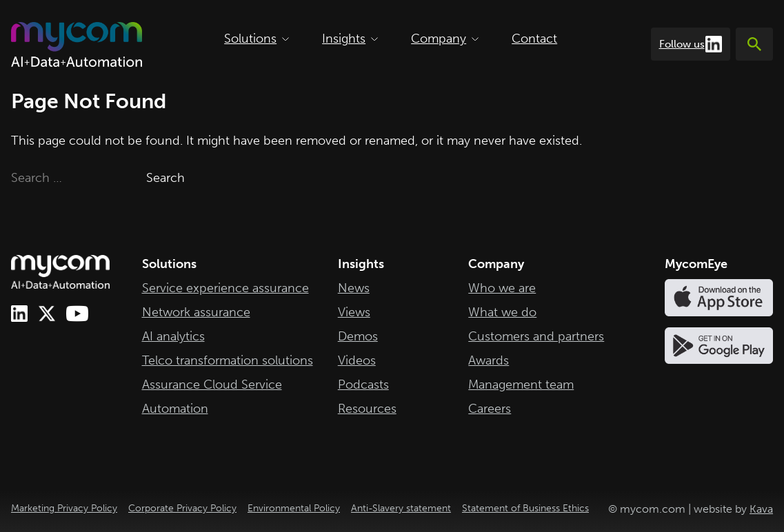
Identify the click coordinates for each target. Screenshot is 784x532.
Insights (350, 39)
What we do (502, 312)
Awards (489, 360)
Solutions (257, 39)
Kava (761, 509)
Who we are (502, 288)
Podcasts (363, 385)
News (354, 288)
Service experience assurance (225, 288)
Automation (175, 409)
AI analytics (173, 336)
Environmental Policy (294, 508)
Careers (490, 409)
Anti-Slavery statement (401, 508)
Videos (357, 360)
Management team (521, 385)
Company (445, 39)
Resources (367, 409)
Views (354, 312)
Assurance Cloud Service (212, 385)
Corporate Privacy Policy (182, 508)
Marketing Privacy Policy (64, 508)
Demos (358, 336)
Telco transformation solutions (228, 360)
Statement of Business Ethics (525, 508)
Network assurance (196, 312)
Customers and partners (536, 336)
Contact (534, 39)
